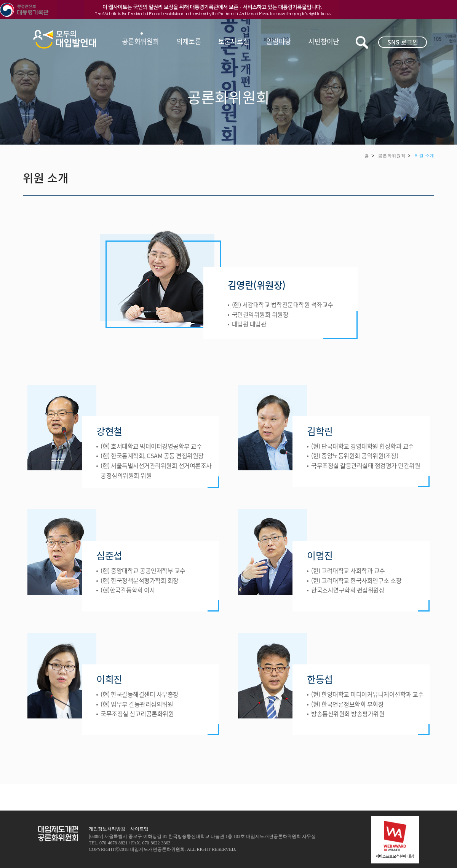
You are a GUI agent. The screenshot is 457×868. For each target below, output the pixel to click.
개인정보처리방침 (107, 829)
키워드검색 (362, 42)
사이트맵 (139, 829)
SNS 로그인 (403, 42)
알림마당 (279, 41)
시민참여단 (324, 41)
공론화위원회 (141, 41)
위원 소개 (424, 155)
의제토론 (189, 41)
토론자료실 (234, 41)
